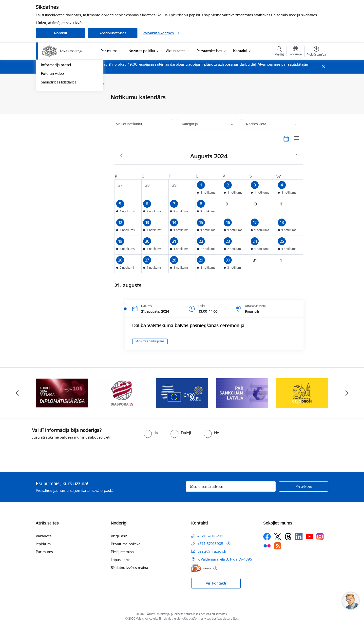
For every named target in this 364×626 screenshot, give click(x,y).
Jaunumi (48, 123)
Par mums (44, 552)
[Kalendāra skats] (286, 139)
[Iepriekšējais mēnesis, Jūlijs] (121, 156)
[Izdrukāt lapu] (316, 95)
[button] (209, 189)
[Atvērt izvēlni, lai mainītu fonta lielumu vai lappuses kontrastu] (316, 52)
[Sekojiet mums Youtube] (309, 536)
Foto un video (52, 140)
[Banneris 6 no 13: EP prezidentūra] (182, 393)
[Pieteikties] (304, 486)
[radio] (151, 433)
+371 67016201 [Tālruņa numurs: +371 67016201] (210, 536)
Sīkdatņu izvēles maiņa (129, 568)
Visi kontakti (216, 583)
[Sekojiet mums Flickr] (267, 545)
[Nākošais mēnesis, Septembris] (297, 156)
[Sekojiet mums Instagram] (320, 536)
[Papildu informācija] (228, 543)
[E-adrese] (201, 568)
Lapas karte (121, 560)
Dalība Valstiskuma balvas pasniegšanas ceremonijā (188, 325)
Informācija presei (56, 132)
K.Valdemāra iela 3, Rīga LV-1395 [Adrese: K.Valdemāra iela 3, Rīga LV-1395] (225, 559)
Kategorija (190, 124)
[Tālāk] (347, 393)
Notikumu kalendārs (58, 115)
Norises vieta (256, 124)
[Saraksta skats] (297, 139)
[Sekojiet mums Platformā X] (278, 537)
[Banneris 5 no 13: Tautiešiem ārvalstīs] (122, 393)
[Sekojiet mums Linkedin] (299, 537)
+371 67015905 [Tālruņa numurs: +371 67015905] (210, 544)
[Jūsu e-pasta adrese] (231, 486)
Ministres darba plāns (150, 341)
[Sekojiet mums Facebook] (267, 537)
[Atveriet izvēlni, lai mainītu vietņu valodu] (295, 52)
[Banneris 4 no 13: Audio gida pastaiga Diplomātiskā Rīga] (62, 393)
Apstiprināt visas (113, 33)
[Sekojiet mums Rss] (278, 546)
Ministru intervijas (56, 106)
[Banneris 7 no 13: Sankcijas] (242, 393)
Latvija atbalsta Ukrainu (60, 98)
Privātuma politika (126, 544)
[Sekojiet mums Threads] (288, 537)
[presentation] (41, 454)
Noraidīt (61, 33)
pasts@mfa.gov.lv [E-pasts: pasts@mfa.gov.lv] (212, 551)
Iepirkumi (44, 544)
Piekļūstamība (122, 552)
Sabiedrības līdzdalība (59, 149)
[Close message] (324, 67)
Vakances (44, 536)
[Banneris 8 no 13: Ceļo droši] (302, 393)
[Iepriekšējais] (17, 393)
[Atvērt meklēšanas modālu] (279, 52)
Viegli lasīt (119, 536)
